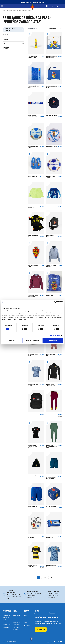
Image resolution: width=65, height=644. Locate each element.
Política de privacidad (17, 619)
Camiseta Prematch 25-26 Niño (33, 385)
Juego (25, 615)
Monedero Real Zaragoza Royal (52, 87)
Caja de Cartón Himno (51, 507)
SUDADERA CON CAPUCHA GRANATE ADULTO (33, 296)
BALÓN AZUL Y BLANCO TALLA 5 (51, 177)
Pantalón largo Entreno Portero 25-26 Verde (51, 446)
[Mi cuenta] (57, 6)
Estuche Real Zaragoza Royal (33, 355)
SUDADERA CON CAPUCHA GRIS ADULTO (51, 266)
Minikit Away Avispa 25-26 (33, 236)
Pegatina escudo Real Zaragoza (33, 266)
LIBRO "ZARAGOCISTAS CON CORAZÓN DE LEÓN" (52, 57)
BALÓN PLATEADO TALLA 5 (52, 147)
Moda (25, 623)
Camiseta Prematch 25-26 (51, 566)
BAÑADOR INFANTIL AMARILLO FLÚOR (32, 207)
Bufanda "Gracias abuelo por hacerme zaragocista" (33, 117)
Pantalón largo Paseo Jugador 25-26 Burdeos (51, 414)
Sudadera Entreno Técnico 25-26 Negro (51, 385)
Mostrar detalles (55, 335)
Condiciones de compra (17, 624)
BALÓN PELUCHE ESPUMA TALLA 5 (33, 147)
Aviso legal (17, 615)
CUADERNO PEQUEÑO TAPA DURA (34, 87)
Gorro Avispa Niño (32, 476)
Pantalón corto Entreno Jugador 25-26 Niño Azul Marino (51, 477)
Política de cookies (17, 628)
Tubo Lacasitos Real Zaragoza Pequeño (33, 57)
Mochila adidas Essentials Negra (32, 414)
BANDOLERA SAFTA (50, 206)
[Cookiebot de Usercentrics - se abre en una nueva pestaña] (56, 302)
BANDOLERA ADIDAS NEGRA (50, 236)
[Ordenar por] (56, 29)
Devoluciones (7, 627)
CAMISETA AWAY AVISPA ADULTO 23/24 (33, 566)
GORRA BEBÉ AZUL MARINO (52, 116)
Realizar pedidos (5, 621)
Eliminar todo (6, 34)
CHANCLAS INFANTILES (33, 176)
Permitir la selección (32, 341)
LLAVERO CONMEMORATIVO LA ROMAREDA (34, 537)
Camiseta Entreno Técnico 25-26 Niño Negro (33, 446)
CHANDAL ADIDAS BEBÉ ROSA (51, 355)
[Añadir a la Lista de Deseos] (30, 34)
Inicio (4, 10)
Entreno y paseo (26, 619)
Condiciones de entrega (6, 616)
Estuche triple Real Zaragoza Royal (51, 537)
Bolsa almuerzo (50, 295)
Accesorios (27, 625)
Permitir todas (53, 341)
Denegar (12, 341)
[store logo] (33, 7)
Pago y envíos (7, 625)
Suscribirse (41, 629)
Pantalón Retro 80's (33, 507)
